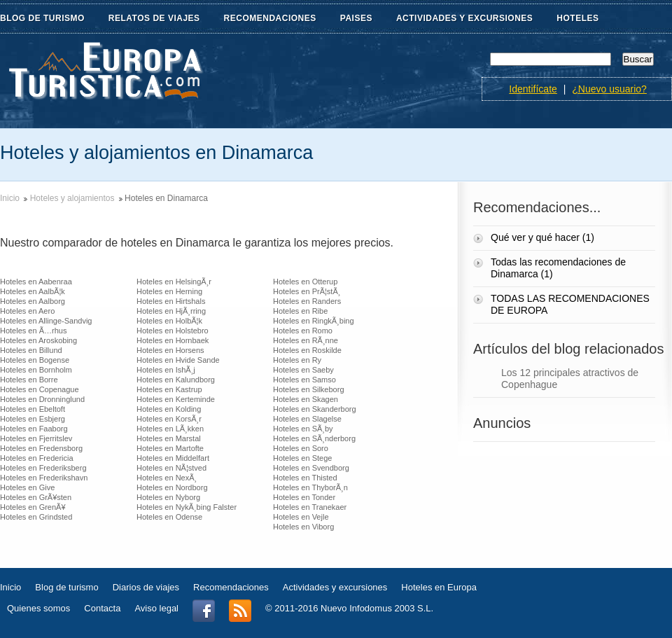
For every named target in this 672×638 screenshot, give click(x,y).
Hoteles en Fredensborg (41, 448)
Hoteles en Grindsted (36, 517)
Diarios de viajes (146, 587)
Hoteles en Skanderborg (315, 409)
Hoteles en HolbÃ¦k (169, 321)
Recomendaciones (231, 587)
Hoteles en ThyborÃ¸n (310, 487)
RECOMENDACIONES (279, 19)
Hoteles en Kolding (169, 409)
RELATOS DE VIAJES (163, 19)
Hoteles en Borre (29, 380)
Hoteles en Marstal (169, 438)
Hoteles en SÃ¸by (303, 429)
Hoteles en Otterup (305, 282)
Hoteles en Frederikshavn (44, 478)
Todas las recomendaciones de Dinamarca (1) (558, 268)
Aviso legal (156, 608)
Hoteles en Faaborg (34, 429)
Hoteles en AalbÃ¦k (33, 291)
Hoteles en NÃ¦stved (171, 468)
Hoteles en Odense (169, 517)
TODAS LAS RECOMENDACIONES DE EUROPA (570, 304)
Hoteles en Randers (307, 301)
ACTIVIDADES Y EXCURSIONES (464, 18)
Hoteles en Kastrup (169, 389)
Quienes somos (38, 608)
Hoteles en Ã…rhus (33, 331)
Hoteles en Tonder (304, 497)
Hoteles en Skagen (306, 399)
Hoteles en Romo (303, 331)
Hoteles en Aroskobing (38, 340)
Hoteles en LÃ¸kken (170, 429)
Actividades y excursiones (335, 587)
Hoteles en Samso (304, 380)
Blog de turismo (66, 587)
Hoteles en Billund (31, 350)
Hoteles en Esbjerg (33, 419)
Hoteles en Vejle (301, 517)
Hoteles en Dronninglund (42, 399)
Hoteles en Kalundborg (176, 380)
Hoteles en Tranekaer (310, 507)
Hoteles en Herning (169, 291)
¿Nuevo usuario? (609, 89)
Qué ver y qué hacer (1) (544, 237)
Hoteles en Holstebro (173, 331)
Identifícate (533, 89)
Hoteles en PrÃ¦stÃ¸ (307, 291)
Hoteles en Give (27, 487)
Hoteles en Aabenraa (36, 282)
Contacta (102, 608)
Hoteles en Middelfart (173, 458)
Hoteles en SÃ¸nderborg (314, 438)
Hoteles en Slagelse (307, 419)
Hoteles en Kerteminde (176, 399)
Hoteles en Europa (439, 587)
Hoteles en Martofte (170, 448)
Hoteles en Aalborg (33, 301)
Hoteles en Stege (302, 458)
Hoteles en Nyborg (168, 497)
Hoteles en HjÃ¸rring (171, 311)
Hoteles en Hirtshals (171, 301)
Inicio (10, 198)
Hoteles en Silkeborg (309, 389)
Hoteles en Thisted (305, 478)
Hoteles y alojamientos (72, 198)
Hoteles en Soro (301, 448)
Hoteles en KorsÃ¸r (169, 419)
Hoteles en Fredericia (37, 458)
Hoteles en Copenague (40, 389)
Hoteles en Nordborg (172, 487)
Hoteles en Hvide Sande (178, 360)
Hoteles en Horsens (170, 350)
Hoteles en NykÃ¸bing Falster (187, 507)
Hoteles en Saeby (303, 370)
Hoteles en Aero (27, 311)
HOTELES (577, 18)
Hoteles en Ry (297, 360)
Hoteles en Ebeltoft (33, 409)
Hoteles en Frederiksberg (43, 468)
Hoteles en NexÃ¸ (167, 478)
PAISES (365, 19)
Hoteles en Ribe (300, 311)
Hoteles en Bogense (35, 360)
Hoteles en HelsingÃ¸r (174, 282)
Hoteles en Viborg (303, 527)
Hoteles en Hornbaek (173, 340)
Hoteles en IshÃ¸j (166, 370)
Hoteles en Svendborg (311, 468)
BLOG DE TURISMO (51, 19)
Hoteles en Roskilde (307, 350)
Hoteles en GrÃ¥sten (36, 497)
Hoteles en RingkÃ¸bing (314, 321)
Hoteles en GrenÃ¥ (33, 507)
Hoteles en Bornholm (36, 370)
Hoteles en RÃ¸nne (306, 340)
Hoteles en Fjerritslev (36, 438)
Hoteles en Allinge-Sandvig (46, 321)
